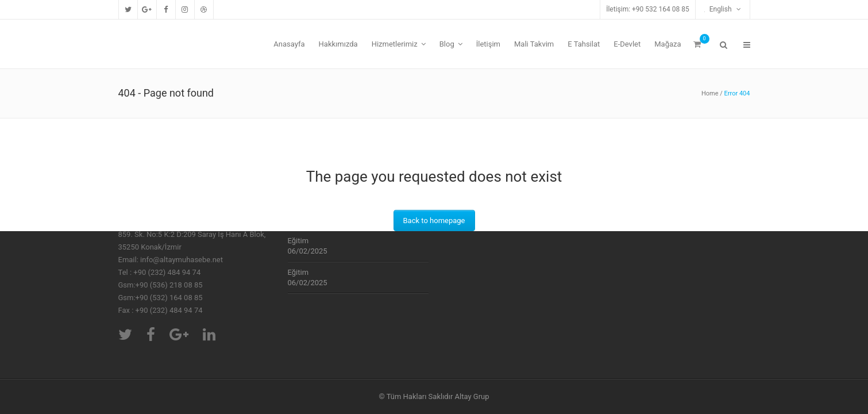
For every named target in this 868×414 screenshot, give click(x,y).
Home (710, 93)
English (719, 9)
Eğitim (298, 241)
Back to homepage (434, 221)
